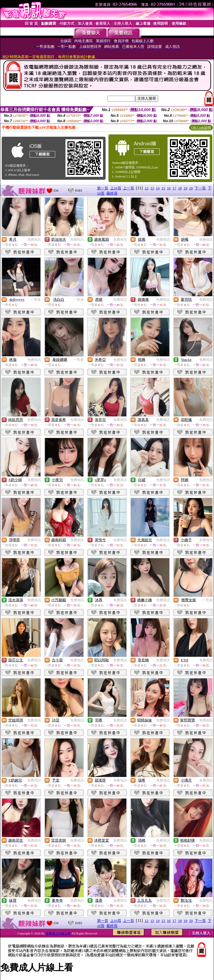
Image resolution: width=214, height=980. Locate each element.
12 (147, 188)
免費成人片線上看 (58, 933)
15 (163, 188)
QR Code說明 (201, 128)
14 (158, 188)
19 (185, 188)
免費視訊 (34, 240)
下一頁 (200, 188)
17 (174, 188)
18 (180, 188)
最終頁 (112, 193)
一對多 (36, 300)
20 (191, 188)
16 (169, 188)
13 (152, 188)
